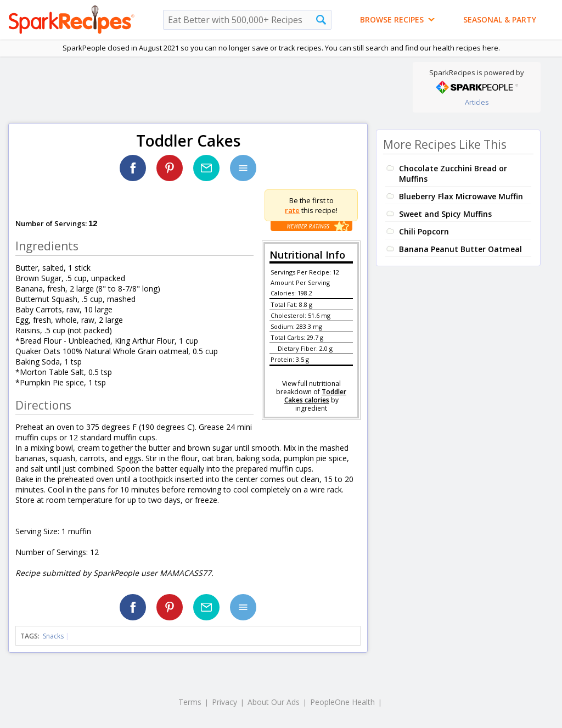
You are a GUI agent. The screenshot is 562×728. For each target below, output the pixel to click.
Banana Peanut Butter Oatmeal (460, 249)
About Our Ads (274, 702)
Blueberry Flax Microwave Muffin (461, 196)
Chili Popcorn (424, 231)
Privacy (224, 702)
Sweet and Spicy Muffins (445, 214)
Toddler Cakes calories (316, 396)
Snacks (53, 636)
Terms (190, 702)
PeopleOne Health (342, 702)
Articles (477, 102)
